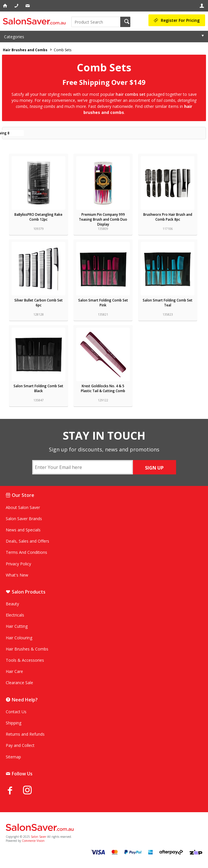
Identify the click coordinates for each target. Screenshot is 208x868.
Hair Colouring (19, 638)
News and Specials (23, 530)
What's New (17, 575)
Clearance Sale (19, 683)
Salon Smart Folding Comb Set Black (38, 388)
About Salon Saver (23, 507)
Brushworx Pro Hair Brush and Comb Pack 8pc (168, 217)
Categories (14, 37)
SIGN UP (154, 468)
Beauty (12, 604)
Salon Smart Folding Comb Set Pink (103, 303)
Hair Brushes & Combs (27, 649)
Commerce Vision (33, 841)
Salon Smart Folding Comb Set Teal (168, 303)
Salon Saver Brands (24, 519)
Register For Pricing (180, 20)
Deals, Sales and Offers (27, 541)
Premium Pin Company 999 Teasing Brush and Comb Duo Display (103, 219)
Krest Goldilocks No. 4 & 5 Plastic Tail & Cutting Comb (103, 388)
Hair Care (14, 671)
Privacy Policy (18, 564)
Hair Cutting (17, 626)
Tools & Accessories (25, 660)
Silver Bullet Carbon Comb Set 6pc (39, 303)
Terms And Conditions (26, 552)
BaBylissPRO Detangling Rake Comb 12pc (38, 217)
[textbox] (96, 22)
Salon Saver (39, 837)
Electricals (15, 615)
